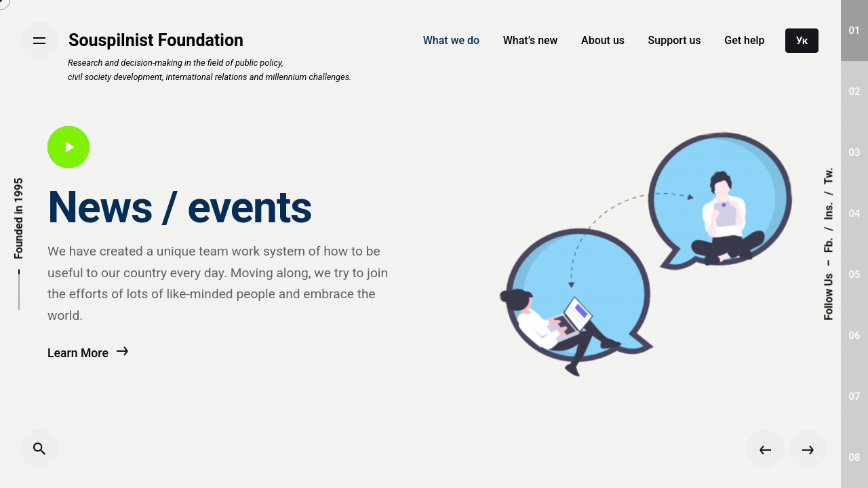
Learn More (88, 359)
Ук (802, 41)
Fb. (828, 245)
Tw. (828, 176)
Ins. (828, 211)
